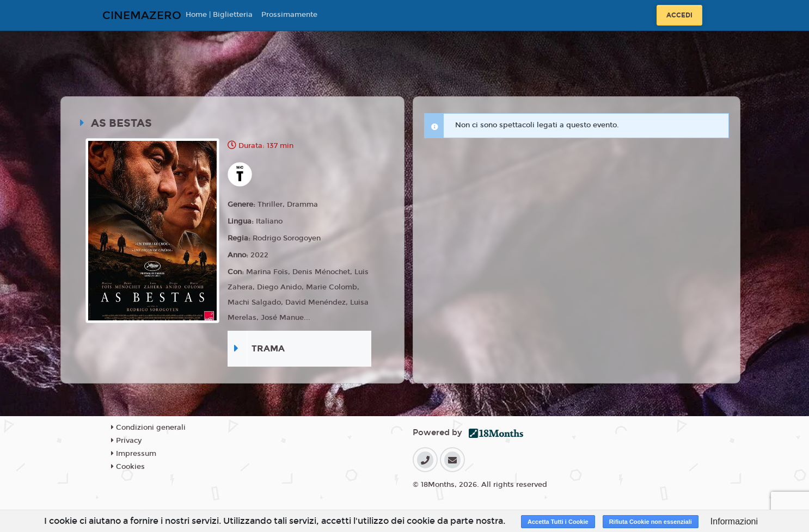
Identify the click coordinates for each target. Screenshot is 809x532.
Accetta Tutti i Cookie (558, 522)
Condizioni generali (148, 428)
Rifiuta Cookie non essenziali (651, 522)
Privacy (126, 441)
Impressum (134, 454)
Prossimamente (289, 15)
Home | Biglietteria (219, 15)
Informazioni (734, 521)
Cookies (128, 467)
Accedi (679, 15)
